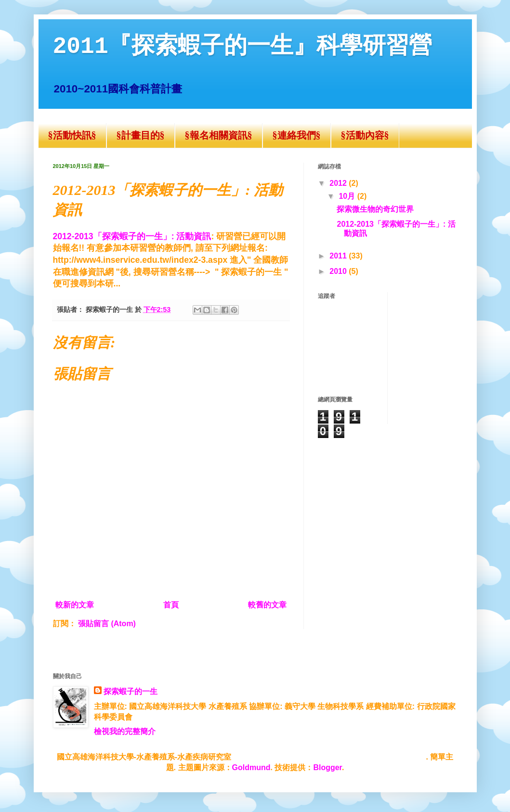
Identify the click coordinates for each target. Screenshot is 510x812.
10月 (348, 196)
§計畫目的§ (141, 135)
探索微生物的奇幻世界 (375, 209)
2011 (339, 256)
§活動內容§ (365, 135)
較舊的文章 (267, 605)
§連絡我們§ (297, 135)
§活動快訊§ (72, 135)
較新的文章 (75, 605)
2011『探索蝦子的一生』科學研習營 (242, 47)
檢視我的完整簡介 (125, 731)
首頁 (171, 605)
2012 (339, 183)
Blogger (327, 767)
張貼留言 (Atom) (107, 624)
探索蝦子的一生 (131, 691)
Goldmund (251, 767)
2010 (339, 271)
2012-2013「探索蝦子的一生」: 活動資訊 (132, 236)
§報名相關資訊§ (219, 135)
